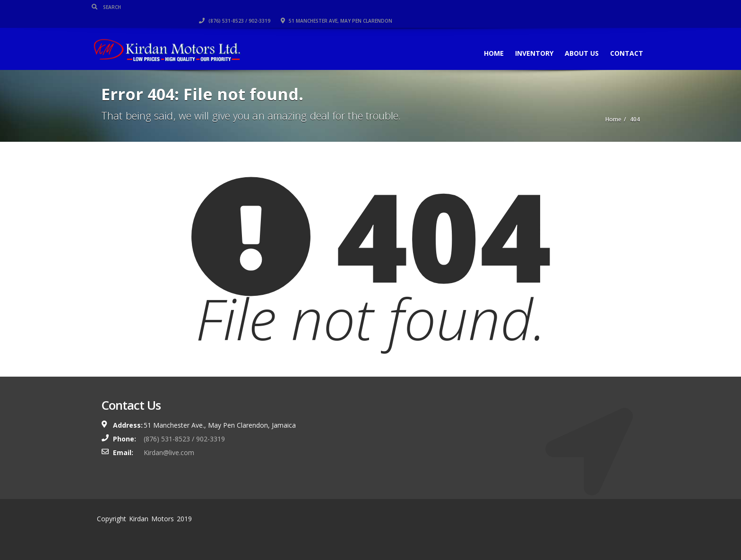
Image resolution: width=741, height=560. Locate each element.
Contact (617, 39)
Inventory (525, 39)
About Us (572, 39)
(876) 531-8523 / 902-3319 (482, 7)
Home (484, 39)
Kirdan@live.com (169, 452)
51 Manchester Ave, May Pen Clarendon (584, 7)
